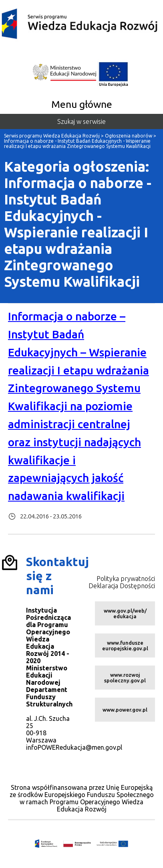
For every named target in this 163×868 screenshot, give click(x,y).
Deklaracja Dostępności (122, 586)
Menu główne (82, 104)
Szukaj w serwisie (81, 121)
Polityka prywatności (126, 579)
